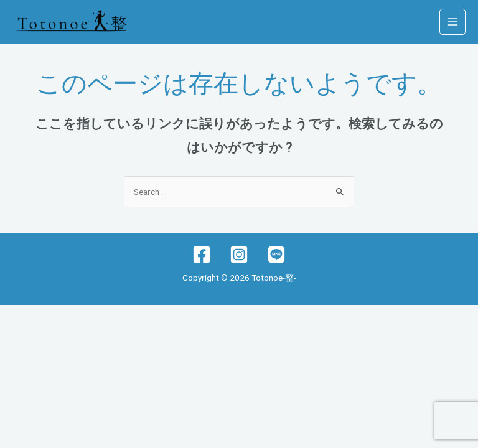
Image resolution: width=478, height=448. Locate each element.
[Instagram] (239, 254)
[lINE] (276, 254)
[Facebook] (202, 254)
